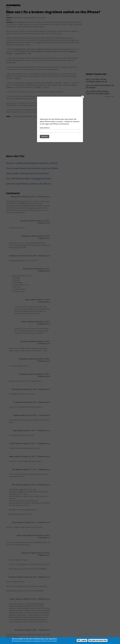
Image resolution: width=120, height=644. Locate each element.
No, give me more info (98, 640)
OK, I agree (82, 640)
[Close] (82, 97)
